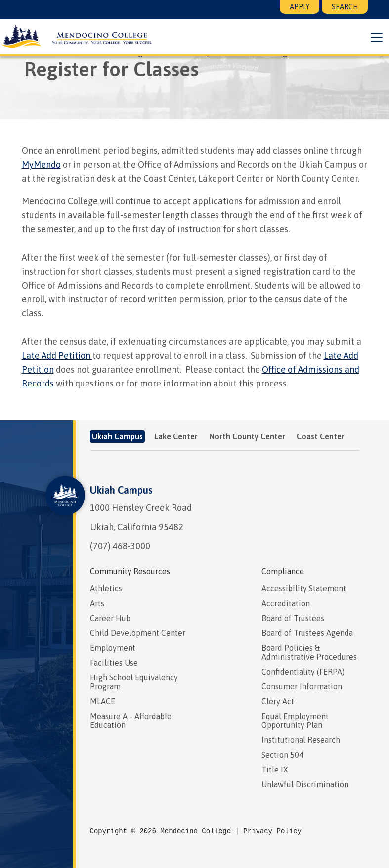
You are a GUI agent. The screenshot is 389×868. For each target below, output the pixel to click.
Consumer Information (302, 686)
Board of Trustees (293, 618)
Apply (300, 7)
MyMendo (41, 165)
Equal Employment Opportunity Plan (295, 721)
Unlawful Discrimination (305, 784)
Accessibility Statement (304, 588)
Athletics (106, 588)
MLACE (103, 701)
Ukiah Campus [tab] (117, 436)
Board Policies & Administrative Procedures (309, 652)
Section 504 (282, 755)
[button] (376, 37)
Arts (97, 603)
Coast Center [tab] (321, 436)
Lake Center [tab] (176, 436)
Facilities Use (114, 663)
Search (345, 7)
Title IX (275, 770)
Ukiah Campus (121, 490)
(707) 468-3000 (120, 546)
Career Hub (110, 618)
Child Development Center (138, 633)
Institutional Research (301, 740)
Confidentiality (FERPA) (303, 672)
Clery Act (278, 701)
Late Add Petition (57, 356)
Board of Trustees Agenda (307, 633)
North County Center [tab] (247, 436)
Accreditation (286, 603)
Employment (113, 648)
